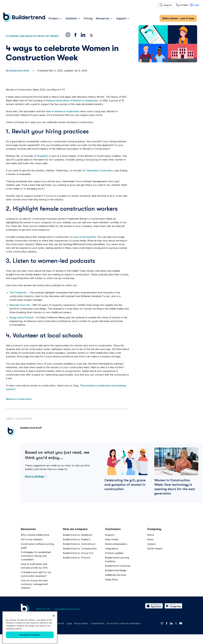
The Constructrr (18, 302)
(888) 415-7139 (43, 619)
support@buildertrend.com (67, 619)
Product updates (114, 563)
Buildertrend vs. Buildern (77, 549)
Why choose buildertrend (35, 545)
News (150, 549)
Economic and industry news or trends (32, 46)
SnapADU (42, 166)
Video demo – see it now (178, 15)
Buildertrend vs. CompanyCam (80, 558)
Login (194, 6)
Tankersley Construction (99, 180)
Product (55, 14)
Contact (182, 6)
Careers (152, 554)
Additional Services (116, 585)
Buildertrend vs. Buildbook (78, 545)
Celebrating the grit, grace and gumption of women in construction (125, 494)
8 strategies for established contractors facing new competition (36, 566)
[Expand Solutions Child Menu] (79, 14)
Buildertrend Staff (19, 80)
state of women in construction (63, 121)
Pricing (88, 14)
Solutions (73, 14)
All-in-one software (32, 549)
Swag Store (112, 589)
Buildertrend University (118, 575)
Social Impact (155, 558)
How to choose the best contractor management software (34, 594)
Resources (104, 14)
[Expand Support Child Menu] (128, 14)
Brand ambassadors (116, 554)
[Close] (54, 637)
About (151, 545)
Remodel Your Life (20, 315)
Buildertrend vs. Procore (77, 567)
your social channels (85, 247)
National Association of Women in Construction (72, 110)
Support (123, 14)
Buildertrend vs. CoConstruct (79, 554)
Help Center (112, 549)
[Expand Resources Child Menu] (111, 14)
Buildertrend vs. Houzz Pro (78, 563)
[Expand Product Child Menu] (61, 14)
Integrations (112, 558)
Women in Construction (19, 409)
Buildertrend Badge (116, 580)
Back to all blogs (36, 486)
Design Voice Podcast (21, 327)
